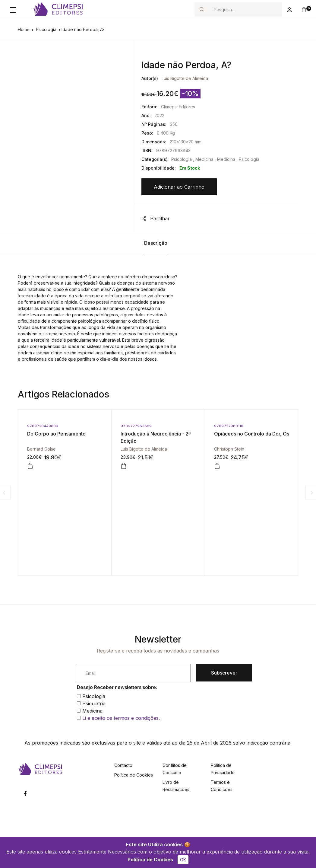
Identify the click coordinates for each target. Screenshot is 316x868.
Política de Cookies (150, 860)
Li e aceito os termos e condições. (121, 718)
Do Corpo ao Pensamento (56, 434)
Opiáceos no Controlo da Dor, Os (252, 434)
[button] (13, 10)
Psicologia (46, 29)
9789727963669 (136, 426)
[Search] (245, 10)
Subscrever (224, 673)
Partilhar (156, 219)
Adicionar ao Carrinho (179, 187)
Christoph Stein (229, 449)
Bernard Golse (41, 449)
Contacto (123, 765)
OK (183, 860)
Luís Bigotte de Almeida (185, 78)
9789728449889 (43, 426)
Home (24, 29)
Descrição (156, 243)
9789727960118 (229, 426)
